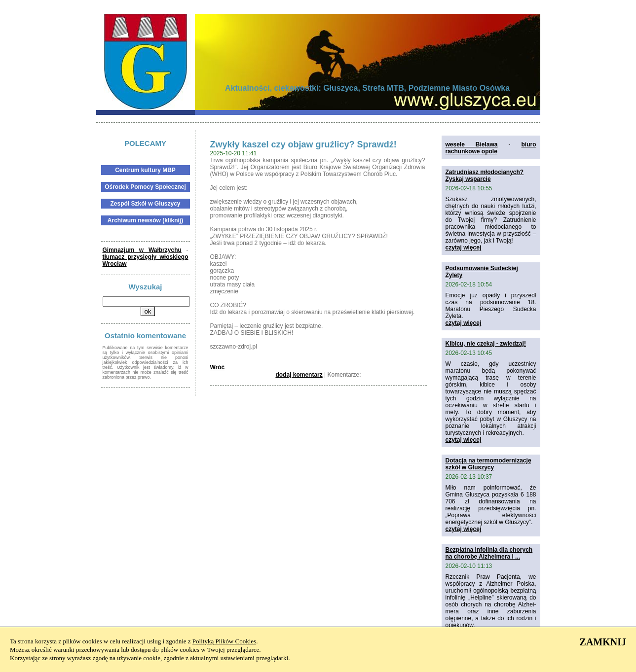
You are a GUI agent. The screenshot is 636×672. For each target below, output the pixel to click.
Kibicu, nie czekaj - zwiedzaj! (486, 344)
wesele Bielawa (472, 144)
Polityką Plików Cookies (224, 641)
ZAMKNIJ (603, 642)
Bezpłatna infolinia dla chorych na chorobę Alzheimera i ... (489, 553)
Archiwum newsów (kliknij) (145, 220)
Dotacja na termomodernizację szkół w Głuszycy (488, 464)
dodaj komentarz (299, 375)
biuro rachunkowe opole (491, 148)
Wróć (218, 367)
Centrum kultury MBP (145, 170)
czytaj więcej (464, 248)
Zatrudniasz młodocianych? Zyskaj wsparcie (485, 176)
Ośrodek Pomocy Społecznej (145, 187)
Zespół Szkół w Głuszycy (145, 204)
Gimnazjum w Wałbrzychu (142, 250)
